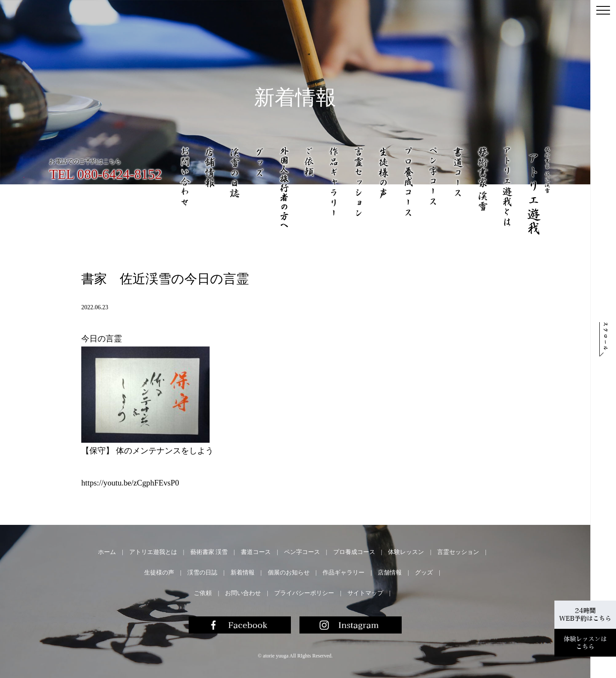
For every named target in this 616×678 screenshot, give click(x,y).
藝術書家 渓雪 (209, 552)
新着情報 (243, 573)
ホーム (107, 552)
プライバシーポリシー (304, 593)
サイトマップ (365, 593)
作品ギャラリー (344, 573)
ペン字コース (302, 552)
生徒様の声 (159, 573)
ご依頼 (203, 593)
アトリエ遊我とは (153, 552)
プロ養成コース (354, 552)
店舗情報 (390, 573)
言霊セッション (458, 552)
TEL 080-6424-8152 (105, 174)
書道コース (256, 552)
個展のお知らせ (289, 573)
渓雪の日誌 (202, 573)
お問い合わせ (243, 593)
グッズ (424, 573)
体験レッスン (406, 552)
